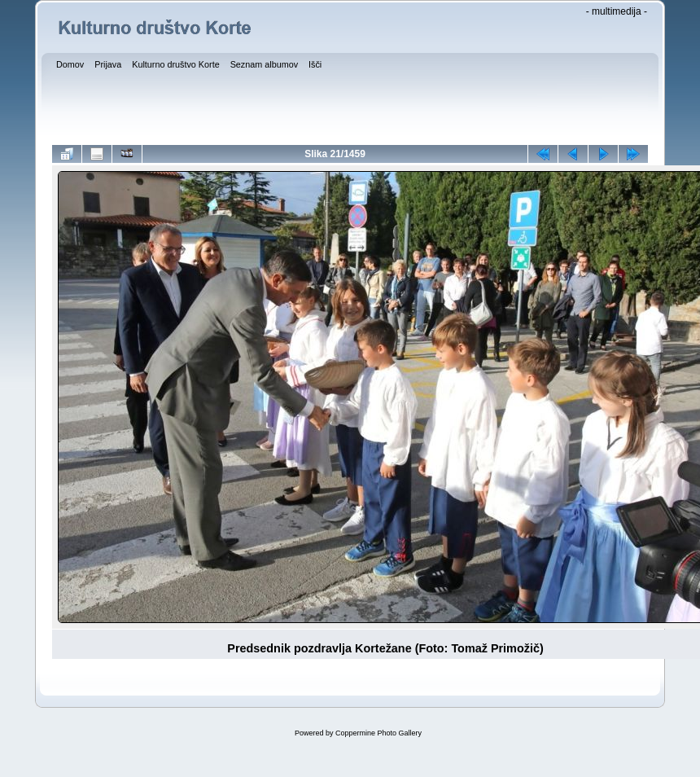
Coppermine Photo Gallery (378, 733)
